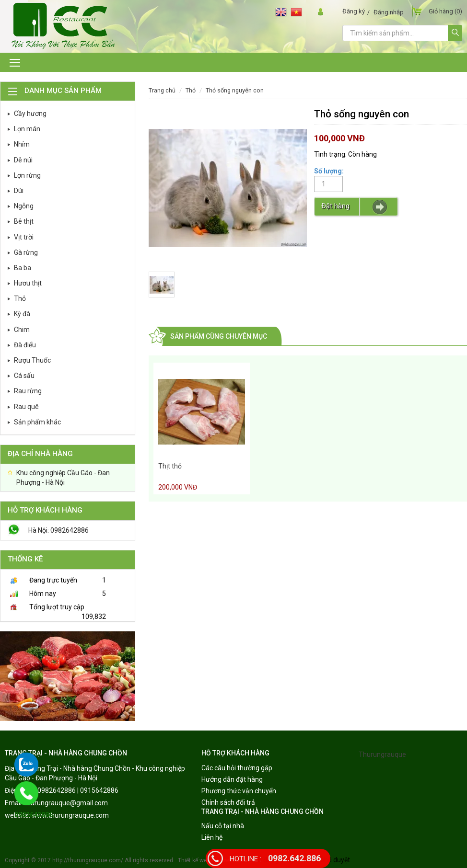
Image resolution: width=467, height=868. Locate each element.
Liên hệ (212, 837)
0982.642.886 (275, 858)
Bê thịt (24, 221)
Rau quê (26, 407)
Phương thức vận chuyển (239, 791)
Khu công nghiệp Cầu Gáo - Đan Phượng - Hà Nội (63, 478)
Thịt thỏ (170, 466)
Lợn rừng (27, 175)
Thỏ (20, 298)
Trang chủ (162, 90)
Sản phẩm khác (37, 422)
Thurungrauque (382, 754)
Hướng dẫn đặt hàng (232, 779)
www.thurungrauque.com (70, 815)
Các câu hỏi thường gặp (237, 768)
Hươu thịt (28, 283)
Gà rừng (26, 252)
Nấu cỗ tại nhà (223, 826)
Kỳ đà (22, 314)
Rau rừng (28, 391)
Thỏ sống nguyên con (235, 90)
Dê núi (23, 160)
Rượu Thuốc (32, 360)
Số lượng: (329, 171)
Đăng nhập (389, 12)
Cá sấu (24, 376)
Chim (22, 330)
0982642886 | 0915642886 (78, 790)
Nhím (22, 144)
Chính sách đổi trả (228, 802)
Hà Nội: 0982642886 (58, 530)
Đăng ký (354, 11)
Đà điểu (25, 345)
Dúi (19, 191)
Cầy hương (30, 114)
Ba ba (23, 268)
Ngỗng (24, 206)
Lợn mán (27, 129)
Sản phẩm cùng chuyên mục (219, 336)
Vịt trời (24, 237)
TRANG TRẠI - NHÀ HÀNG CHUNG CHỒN (66, 753)
